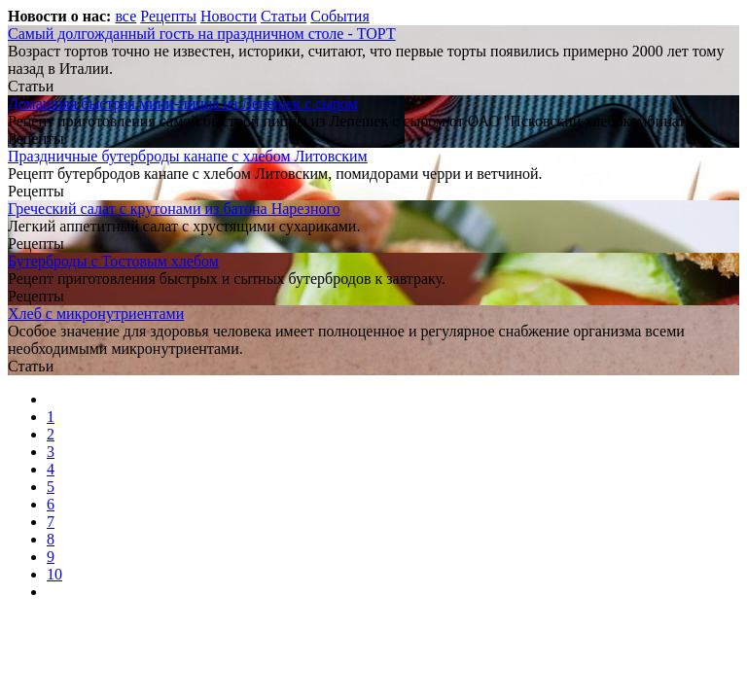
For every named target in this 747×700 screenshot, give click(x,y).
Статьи (284, 16)
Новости (229, 16)
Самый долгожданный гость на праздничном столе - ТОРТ (202, 34)
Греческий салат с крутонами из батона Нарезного (174, 209)
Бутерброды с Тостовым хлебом (113, 261)
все (125, 16)
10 (54, 574)
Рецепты (168, 16)
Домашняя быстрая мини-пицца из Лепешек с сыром (183, 104)
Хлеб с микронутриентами (96, 314)
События (339, 16)
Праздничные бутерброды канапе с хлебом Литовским (188, 156)
